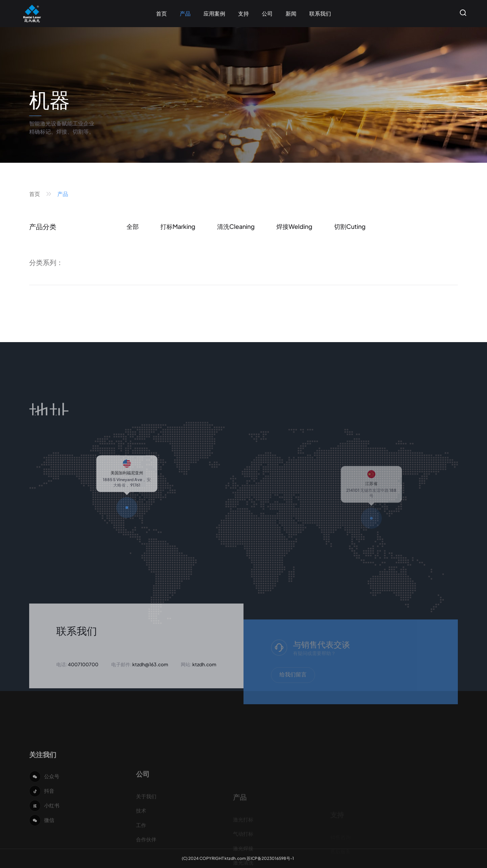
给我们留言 (293, 710)
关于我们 (146, 840)
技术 (141, 854)
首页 (35, 194)
